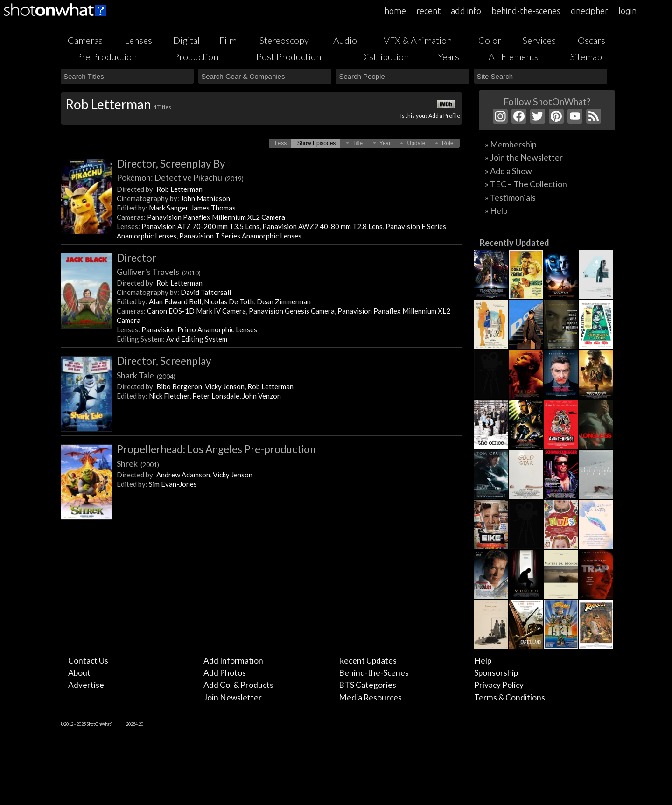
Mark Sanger (168, 208)
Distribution (384, 56)
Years (449, 56)
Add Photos (225, 673)
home (395, 11)
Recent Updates (368, 661)
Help (483, 661)
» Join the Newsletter (524, 157)
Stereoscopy (284, 40)
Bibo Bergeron (179, 386)
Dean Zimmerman (284, 301)
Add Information (233, 661)
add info (466, 11)
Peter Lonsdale (216, 396)
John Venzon (262, 396)
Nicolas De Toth (229, 301)
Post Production (289, 56)
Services (539, 40)
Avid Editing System (197, 339)
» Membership (511, 144)
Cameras (85, 40)
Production (196, 56)
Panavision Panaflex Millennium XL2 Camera (216, 217)
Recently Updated (514, 243)
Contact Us (88, 661)
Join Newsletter (233, 697)
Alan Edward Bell (175, 301)
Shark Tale (146, 375)
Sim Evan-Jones (173, 484)
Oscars (591, 40)
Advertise (86, 685)
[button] (281, 143)
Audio (345, 40)
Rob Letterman (179, 189)
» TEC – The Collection (526, 184)
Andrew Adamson (183, 475)
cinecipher (589, 11)
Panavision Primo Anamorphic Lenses (199, 329)
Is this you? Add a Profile (430, 115)
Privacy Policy (499, 685)
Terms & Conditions (510, 697)
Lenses (138, 40)
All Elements (514, 56)
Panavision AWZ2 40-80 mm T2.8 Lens (322, 226)
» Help (496, 210)
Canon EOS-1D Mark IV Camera (196, 311)
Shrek (138, 463)
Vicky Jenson (225, 386)
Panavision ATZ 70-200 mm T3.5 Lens (200, 226)
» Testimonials (510, 197)
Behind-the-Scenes (374, 673)
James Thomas (213, 208)
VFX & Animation (418, 40)
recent (428, 11)
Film (228, 40)
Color (490, 40)
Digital (186, 40)
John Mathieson (205, 198)
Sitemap (586, 56)
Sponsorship (496, 673)
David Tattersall (206, 292)
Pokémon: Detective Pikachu (180, 177)
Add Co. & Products (238, 685)
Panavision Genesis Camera (292, 311)
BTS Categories (367, 685)
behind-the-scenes (526, 11)
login (627, 11)
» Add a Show (508, 171)
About (79, 673)
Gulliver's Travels (159, 272)
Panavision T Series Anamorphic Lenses (240, 236)
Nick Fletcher (169, 396)
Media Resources (370, 697)
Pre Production (106, 56)
